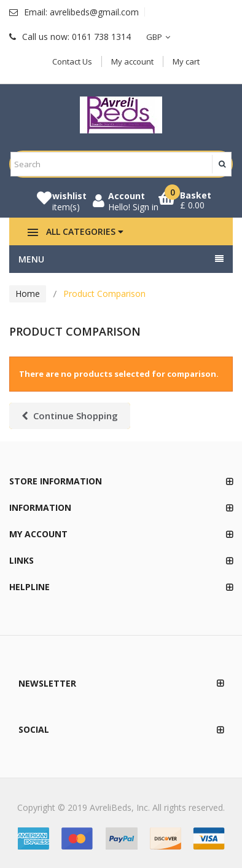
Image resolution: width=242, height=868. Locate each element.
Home (28, 294)
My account (132, 61)
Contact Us (72, 61)
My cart (186, 61)
